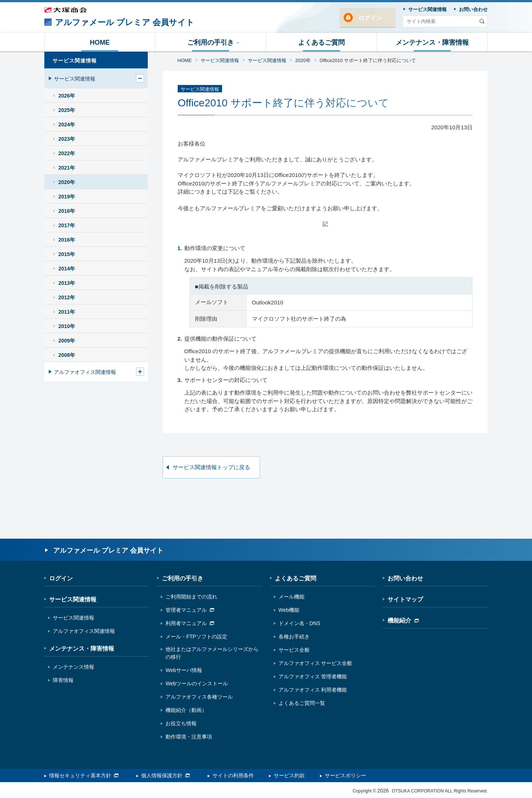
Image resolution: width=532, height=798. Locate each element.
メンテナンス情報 (74, 667)
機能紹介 (403, 620)
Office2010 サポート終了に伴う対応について (368, 60)
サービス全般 (294, 650)
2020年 (303, 60)
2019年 (67, 197)
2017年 (67, 225)
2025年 (67, 110)
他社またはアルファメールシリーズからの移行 (212, 653)
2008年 (67, 355)
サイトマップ (405, 599)
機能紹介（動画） (186, 710)
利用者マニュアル (190, 623)
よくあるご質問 (296, 578)
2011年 (67, 312)
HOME (185, 60)
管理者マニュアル (190, 610)
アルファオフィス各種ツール (199, 697)
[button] (211, 42)
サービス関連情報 (220, 60)
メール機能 (291, 597)
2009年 (67, 341)
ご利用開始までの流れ (191, 597)
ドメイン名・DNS (300, 623)
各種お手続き (294, 637)
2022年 (67, 153)
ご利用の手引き (183, 578)
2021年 (67, 168)
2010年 (67, 326)
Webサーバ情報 (184, 670)
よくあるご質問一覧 (302, 703)
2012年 (67, 297)
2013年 (67, 283)
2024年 (67, 125)
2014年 (67, 269)
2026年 (67, 96)
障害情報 (63, 680)
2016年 (67, 240)
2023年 (67, 139)
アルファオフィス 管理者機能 (313, 676)
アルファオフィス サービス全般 (316, 663)
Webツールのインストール (197, 683)
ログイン (370, 18)
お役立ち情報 (181, 723)
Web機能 (289, 610)
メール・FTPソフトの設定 (196, 637)
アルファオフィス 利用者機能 (313, 690)
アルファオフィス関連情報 (85, 372)
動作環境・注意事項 (189, 737)
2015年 (67, 254)
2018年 (67, 211)
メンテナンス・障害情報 (82, 649)
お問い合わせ (405, 578)
